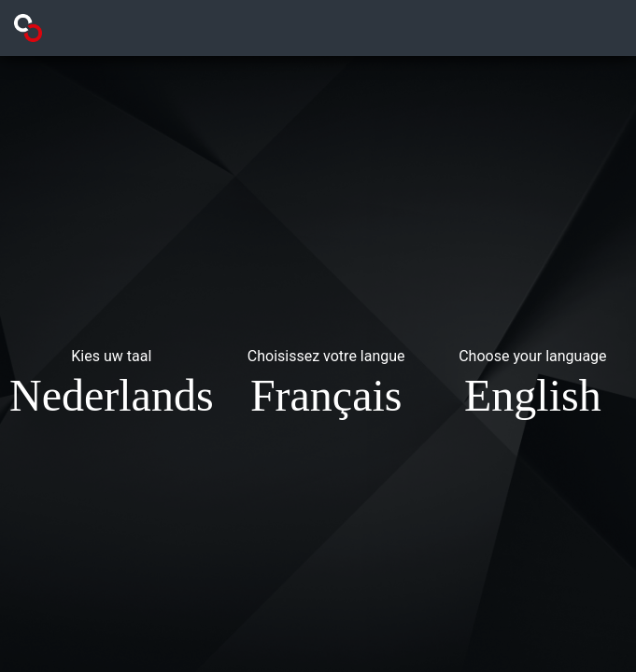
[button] (112, 386)
